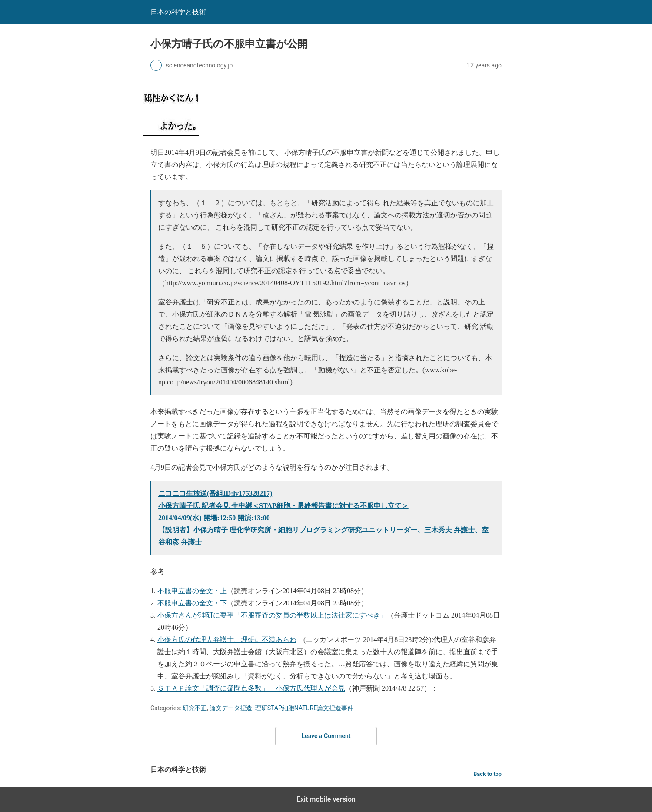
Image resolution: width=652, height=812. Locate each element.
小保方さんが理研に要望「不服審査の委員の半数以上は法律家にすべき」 (272, 615)
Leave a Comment (326, 736)
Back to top (487, 774)
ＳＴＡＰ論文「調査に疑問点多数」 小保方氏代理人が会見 (251, 688)
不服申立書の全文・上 (192, 591)
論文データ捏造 (231, 708)
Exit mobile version (326, 799)
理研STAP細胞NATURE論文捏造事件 (304, 708)
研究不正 (195, 708)
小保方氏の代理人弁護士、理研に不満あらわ (227, 640)
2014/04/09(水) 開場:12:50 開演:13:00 (214, 518)
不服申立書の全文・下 (192, 603)
